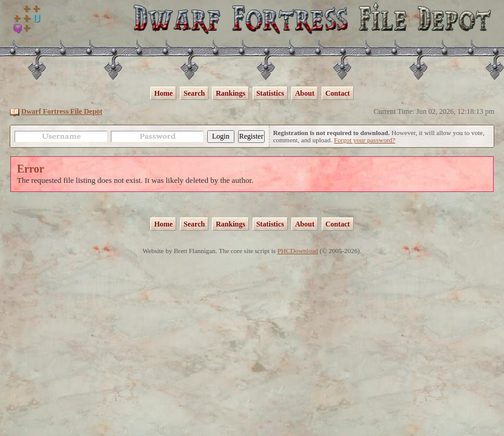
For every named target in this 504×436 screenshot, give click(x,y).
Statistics (270, 93)
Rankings (230, 93)
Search (194, 93)
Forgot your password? (364, 140)
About (305, 93)
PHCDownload (298, 251)
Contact (338, 93)
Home (163, 93)
